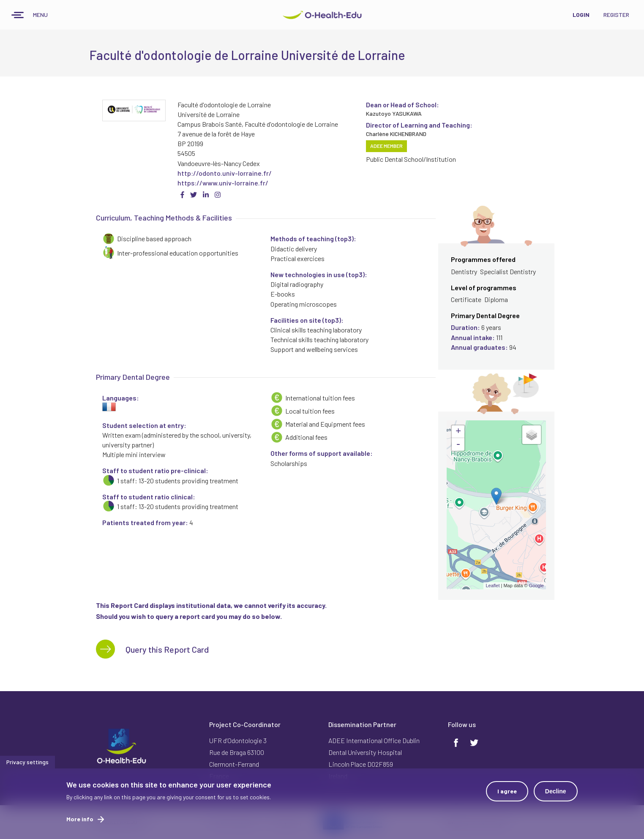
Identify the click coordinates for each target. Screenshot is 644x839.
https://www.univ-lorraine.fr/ (223, 183)
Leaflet (493, 586)
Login (581, 15)
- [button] (458, 444)
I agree (507, 791)
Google (536, 586)
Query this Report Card (167, 649)
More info (80, 819)
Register (616, 15)
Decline (556, 791)
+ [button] (458, 432)
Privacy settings (27, 762)
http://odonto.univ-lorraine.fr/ (225, 173)
